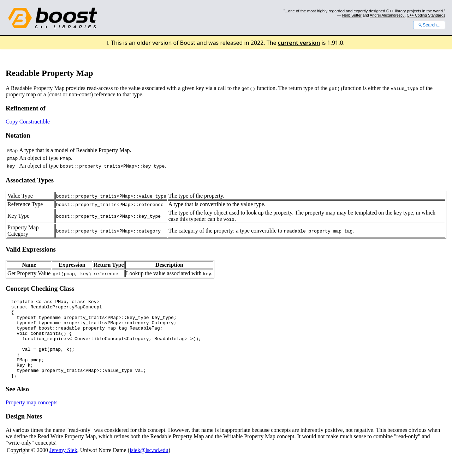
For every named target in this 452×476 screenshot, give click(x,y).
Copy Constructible (28, 122)
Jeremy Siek (63, 466)
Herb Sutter (352, 15)
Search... (429, 25)
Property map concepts (32, 418)
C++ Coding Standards (426, 15)
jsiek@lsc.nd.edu (149, 466)
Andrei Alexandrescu (387, 15)
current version (299, 43)
